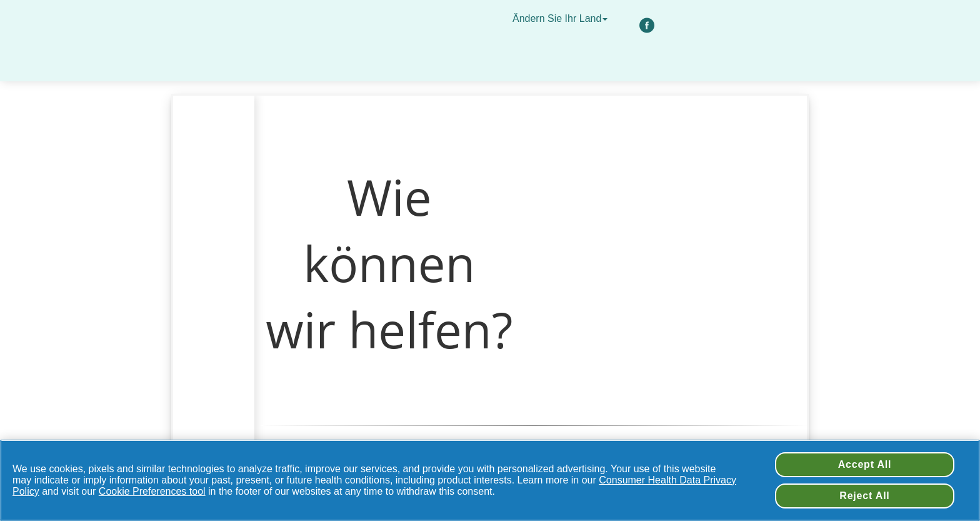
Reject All (864, 496)
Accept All (865, 464)
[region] (490, 480)
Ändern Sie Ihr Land (562, 18)
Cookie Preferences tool (152, 491)
